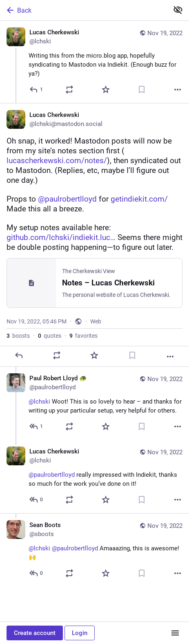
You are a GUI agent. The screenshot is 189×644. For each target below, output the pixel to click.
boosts (18, 336)
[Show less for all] (178, 10)
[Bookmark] (142, 90)
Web (96, 321)
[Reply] (37, 90)
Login (80, 633)
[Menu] (175, 633)
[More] (178, 90)
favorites (83, 336)
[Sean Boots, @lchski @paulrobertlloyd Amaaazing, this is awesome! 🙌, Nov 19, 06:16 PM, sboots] (94, 550)
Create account (35, 633)
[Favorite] (106, 90)
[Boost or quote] (69, 90)
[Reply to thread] (37, 426)
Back (18, 10)
